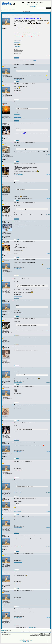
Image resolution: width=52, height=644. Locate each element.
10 (30, 60)
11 (31, 60)
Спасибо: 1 (48, 79)
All (33, 60)
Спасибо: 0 (48, 56)
